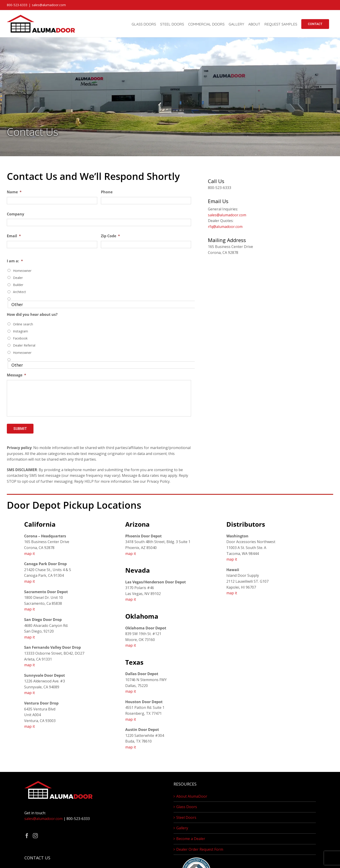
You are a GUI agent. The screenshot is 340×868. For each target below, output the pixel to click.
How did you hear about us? (32, 315)
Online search (23, 324)
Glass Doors (187, 807)
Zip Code (110, 236)
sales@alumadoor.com (49, 5)
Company (15, 214)
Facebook (20, 338)
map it (29, 554)
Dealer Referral (24, 345)
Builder (18, 285)
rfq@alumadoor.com (225, 227)
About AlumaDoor (192, 796)
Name (14, 192)
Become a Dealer (191, 839)
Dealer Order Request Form (200, 849)
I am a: (15, 261)
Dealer (18, 278)
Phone (107, 192)
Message (17, 375)
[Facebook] (27, 836)
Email (14, 236)
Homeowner (22, 271)
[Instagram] (35, 836)
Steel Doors (186, 817)
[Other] (102, 304)
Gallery (182, 828)
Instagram (20, 331)
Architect (19, 292)
